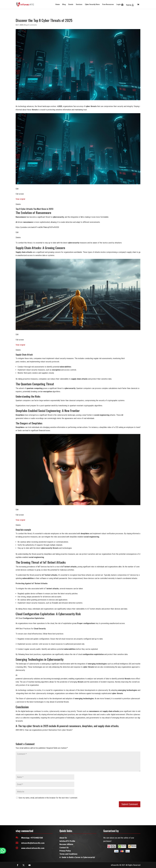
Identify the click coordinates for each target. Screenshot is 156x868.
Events (71, 4)
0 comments (33, 25)
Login (119, 4)
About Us (63, 838)
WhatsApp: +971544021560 (32, 838)
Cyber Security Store (92, 4)
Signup (129, 5)
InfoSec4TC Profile (67, 841)
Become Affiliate (66, 844)
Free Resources (108, 4)
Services (79, 4)
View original (20, 199)
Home (58, 4)
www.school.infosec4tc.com (33, 848)
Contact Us (64, 848)
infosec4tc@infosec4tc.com (33, 843)
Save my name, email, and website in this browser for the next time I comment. (48, 798)
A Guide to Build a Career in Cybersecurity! (77, 857)
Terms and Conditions (68, 854)
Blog (64, 4)
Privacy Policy (65, 851)
